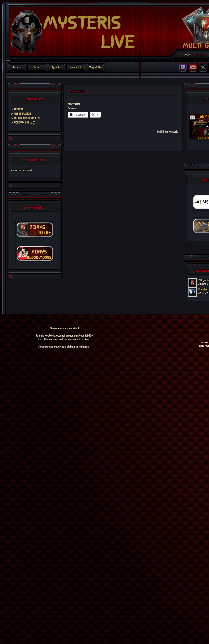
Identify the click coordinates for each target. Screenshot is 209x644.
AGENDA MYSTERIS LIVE (27, 118)
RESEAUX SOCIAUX (24, 122)
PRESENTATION (22, 114)
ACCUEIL (19, 109)
